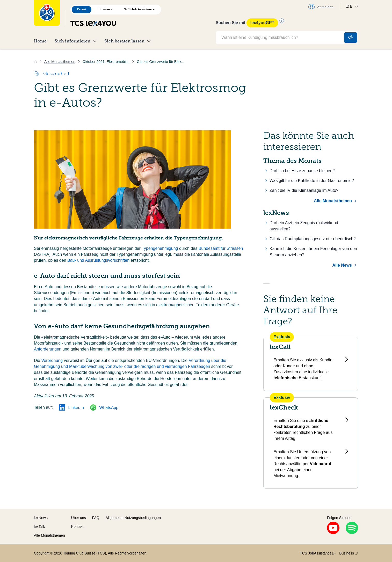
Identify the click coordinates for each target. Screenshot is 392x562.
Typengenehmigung (160, 248)
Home (40, 41)
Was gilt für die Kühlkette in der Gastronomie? (312, 181)
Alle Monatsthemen (333, 201)
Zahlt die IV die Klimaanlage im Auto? (304, 190)
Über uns (79, 518)
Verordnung (52, 360)
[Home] (35, 62)
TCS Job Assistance (139, 9)
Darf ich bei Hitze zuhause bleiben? (302, 171)
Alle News (342, 265)
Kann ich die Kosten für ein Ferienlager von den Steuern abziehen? (313, 252)
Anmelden (321, 6)
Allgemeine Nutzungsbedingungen (133, 518)
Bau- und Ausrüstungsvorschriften (98, 260)
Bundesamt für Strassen (221, 248)
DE (352, 6)
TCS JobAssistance (318, 553)
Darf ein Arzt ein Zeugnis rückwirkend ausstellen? (304, 226)
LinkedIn (71, 408)
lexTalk (39, 527)
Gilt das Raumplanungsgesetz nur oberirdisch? (313, 239)
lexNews (41, 518)
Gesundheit (52, 74)
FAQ (96, 518)
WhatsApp (104, 408)
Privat (82, 9)
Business (105, 9)
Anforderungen (48, 349)
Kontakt (77, 527)
